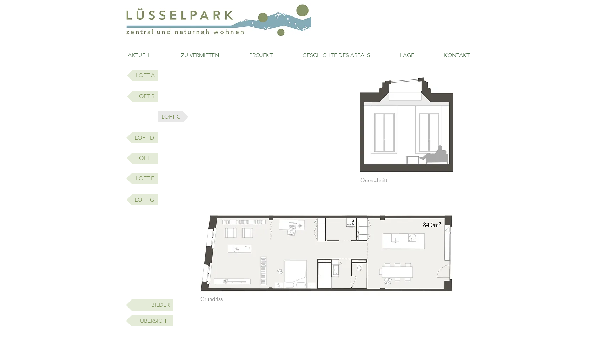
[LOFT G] (142, 200)
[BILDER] (150, 305)
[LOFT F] (142, 178)
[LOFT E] (142, 158)
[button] (173, 117)
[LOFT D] (142, 138)
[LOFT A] (143, 75)
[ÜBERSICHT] (150, 321)
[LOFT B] (143, 96)
